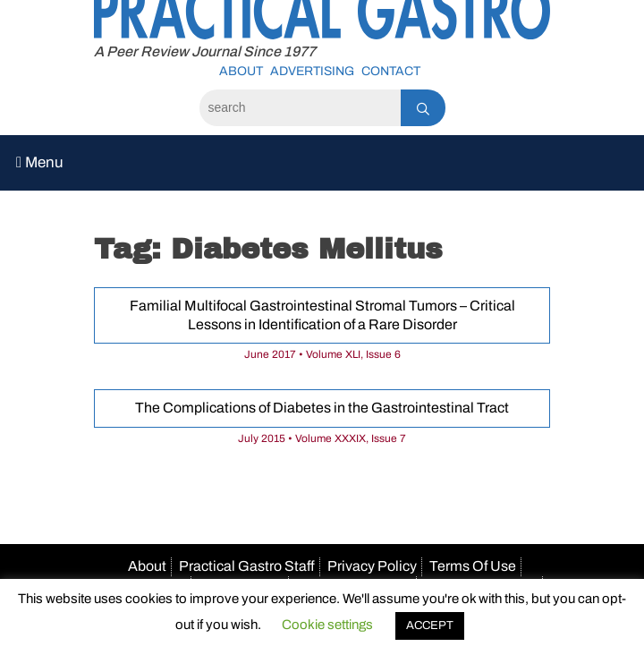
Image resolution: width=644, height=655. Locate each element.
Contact (391, 71)
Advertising (312, 71)
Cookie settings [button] (327, 625)
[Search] (300, 108)
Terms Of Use (473, 566)
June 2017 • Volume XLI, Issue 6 (322, 354)
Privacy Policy (372, 566)
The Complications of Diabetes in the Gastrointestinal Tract (322, 408)
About (241, 71)
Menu (40, 162)
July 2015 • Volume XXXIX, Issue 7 (322, 438)
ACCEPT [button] (430, 625)
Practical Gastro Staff (247, 566)
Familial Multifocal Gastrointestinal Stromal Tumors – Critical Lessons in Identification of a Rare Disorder (322, 315)
